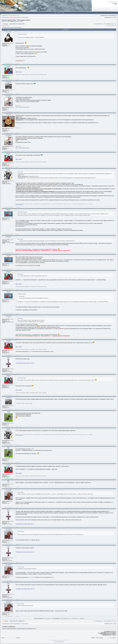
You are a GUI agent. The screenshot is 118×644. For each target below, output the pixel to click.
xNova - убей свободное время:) (22, 107)
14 (110, 24)
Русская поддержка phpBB (59, 642)
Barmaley (16, 21)
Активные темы (16, 16)
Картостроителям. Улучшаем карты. (16, 20)
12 (107, 24)
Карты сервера (25, 17)
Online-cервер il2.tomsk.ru (16, 17)
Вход (63, 13)
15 (111, 24)
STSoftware (60, 641)
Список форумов (6, 17)
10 (104, 24)
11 (106, 24)
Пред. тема (109, 26)
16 (113, 24)
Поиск (59, 13)
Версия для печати (6, 26)
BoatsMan (21, 21)
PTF (64, 641)
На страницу (97, 24)
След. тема (114, 26)
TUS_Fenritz (31, 577)
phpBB (54, 640)
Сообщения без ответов (7, 16)
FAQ (55, 13)
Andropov (31, 352)
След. (115, 24)
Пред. (101, 24)
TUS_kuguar (11, 21)
